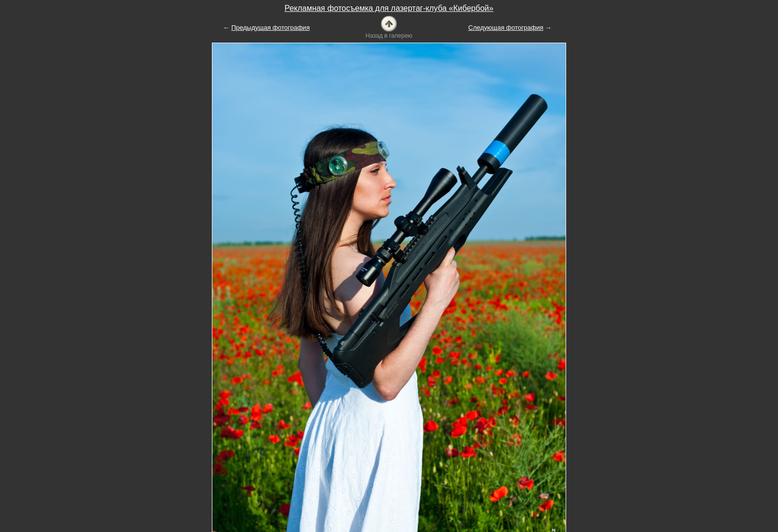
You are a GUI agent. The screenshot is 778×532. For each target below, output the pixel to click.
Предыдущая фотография (270, 28)
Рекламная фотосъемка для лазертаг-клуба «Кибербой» (389, 8)
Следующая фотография (506, 28)
